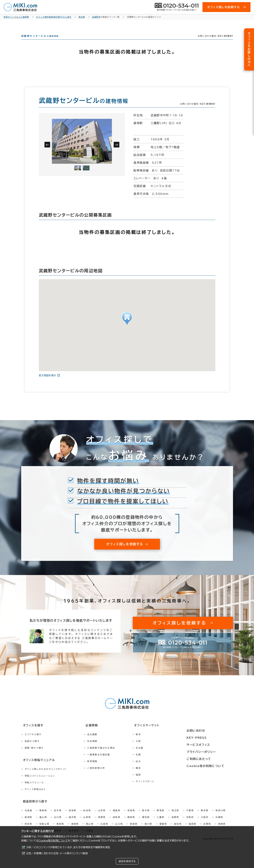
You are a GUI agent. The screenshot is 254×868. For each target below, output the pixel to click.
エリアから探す (33, 741)
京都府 (190, 822)
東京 (153, 741)
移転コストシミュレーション (40, 782)
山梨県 (87, 822)
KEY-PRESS (206, 738)
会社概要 (100, 741)
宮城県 (72, 816)
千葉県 (190, 816)
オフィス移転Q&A (35, 795)
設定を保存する (127, 861)
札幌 (153, 761)
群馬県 (161, 816)
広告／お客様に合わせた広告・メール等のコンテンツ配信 (57, 853)
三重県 (161, 822)
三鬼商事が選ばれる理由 (109, 754)
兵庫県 (219, 822)
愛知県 (146, 822)
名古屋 (155, 754)
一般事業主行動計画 (106, 761)
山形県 (102, 816)
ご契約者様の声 (104, 774)
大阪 (153, 747)
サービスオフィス (207, 745)
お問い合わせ (205, 732)
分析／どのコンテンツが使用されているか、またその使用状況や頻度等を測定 (68, 847)
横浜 (153, 774)
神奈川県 (221, 816)
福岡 (153, 781)
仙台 (153, 768)
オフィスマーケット (160, 732)
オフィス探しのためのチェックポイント (46, 775)
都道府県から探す (33, 807)
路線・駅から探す (34, 754)
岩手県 (58, 816)
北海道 (29, 816)
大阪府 (205, 822)
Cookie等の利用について (53, 841)
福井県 (72, 822)
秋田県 (87, 816)
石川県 (58, 822)
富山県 (43, 822)
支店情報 (100, 747)
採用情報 (100, 768)
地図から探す (32, 747)
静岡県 (131, 822)
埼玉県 (175, 816)
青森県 (43, 816)
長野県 (102, 822)
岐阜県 (117, 822)
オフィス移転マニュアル (37, 766)
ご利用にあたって (208, 758)
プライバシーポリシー (210, 751)
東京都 (205, 816)
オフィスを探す (31, 732)
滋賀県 (175, 822)
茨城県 (131, 816)
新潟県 (29, 822)
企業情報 (97, 732)
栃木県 (146, 816)
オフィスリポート (160, 788)
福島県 (117, 816)
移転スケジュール (34, 788)
